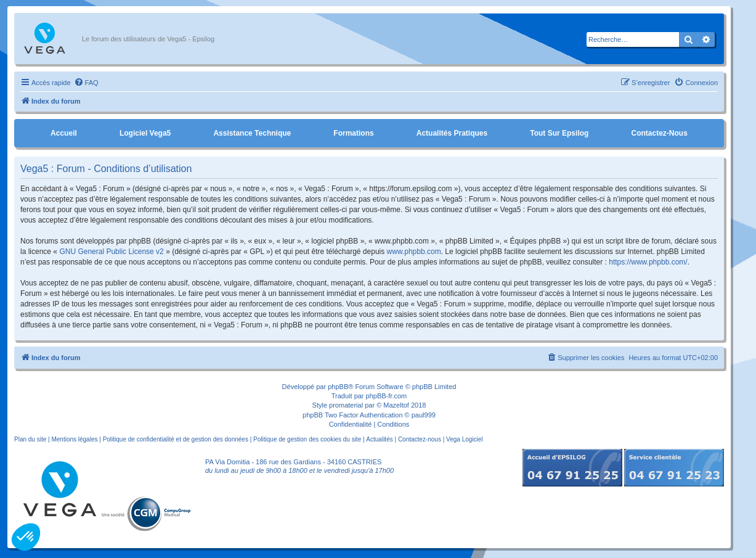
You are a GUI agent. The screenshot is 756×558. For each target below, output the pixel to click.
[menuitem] (86, 83)
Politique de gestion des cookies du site (307, 439)
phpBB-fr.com (387, 396)
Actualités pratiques (452, 133)
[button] (26, 537)
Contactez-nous (659, 133)
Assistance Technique (252, 133)
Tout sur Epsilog (559, 133)
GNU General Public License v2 (111, 252)
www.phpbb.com (414, 252)
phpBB (338, 387)
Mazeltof (396, 405)
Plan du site (30, 439)
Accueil (64, 133)
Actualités (379, 439)
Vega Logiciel (465, 439)
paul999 (424, 415)
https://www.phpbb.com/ (648, 262)
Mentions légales (74, 439)
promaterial (346, 405)
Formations (353, 133)
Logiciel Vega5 (145, 133)
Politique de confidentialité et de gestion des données (176, 439)
